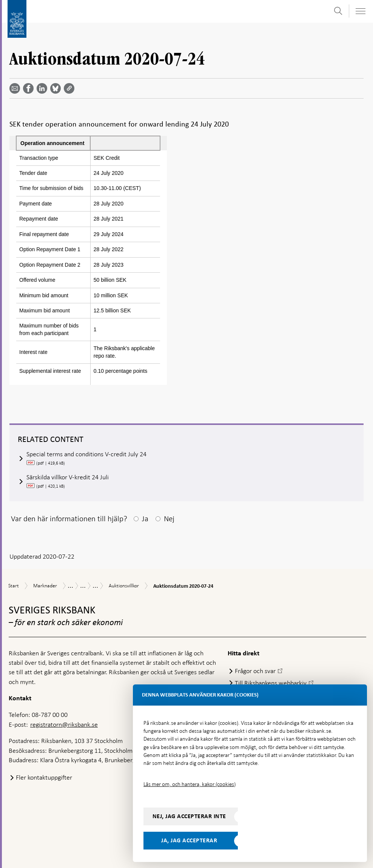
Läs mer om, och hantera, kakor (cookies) (190, 784)
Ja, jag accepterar (189, 840)
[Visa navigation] (360, 11)
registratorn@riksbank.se (64, 724)
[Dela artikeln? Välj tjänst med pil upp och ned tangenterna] (43, 88)
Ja (145, 519)
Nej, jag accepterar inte (189, 816)
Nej (169, 519)
